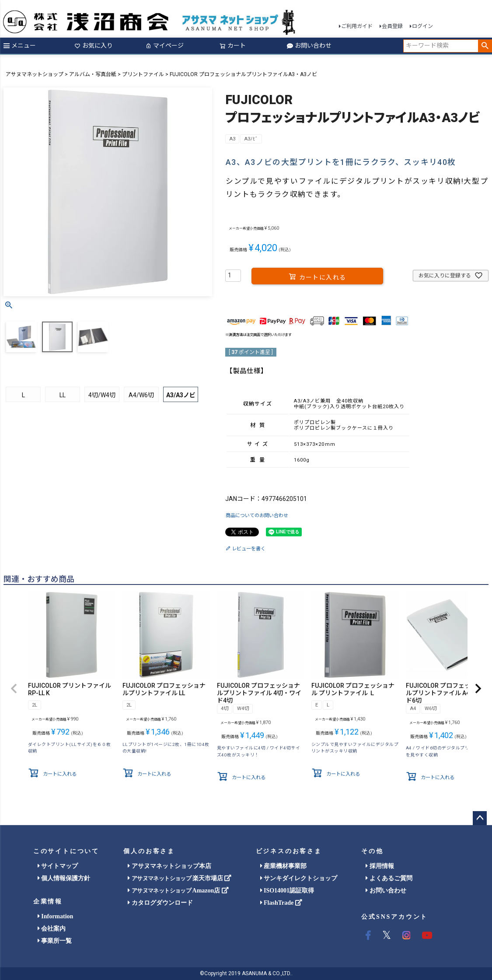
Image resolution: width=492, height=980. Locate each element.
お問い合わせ (309, 45)
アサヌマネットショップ (35, 74)
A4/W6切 (141, 395)
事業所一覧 (55, 941)
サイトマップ (58, 866)
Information (56, 916)
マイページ (164, 45)
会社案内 (52, 929)
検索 (485, 46)
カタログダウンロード (160, 903)
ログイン (422, 26)
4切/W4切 (102, 395)
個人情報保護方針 (64, 878)
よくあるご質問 (389, 878)
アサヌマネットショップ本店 (169, 866)
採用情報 (380, 866)
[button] (14, 689)
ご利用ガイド (357, 26)
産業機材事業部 (284, 866)
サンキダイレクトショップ (299, 878)
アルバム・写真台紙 (93, 74)
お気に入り (94, 45)
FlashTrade (281, 903)
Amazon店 (178, 891)
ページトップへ (480, 818)
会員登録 (392, 26)
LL (63, 395)
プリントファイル (143, 74)
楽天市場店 (180, 878)
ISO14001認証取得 (287, 891)
